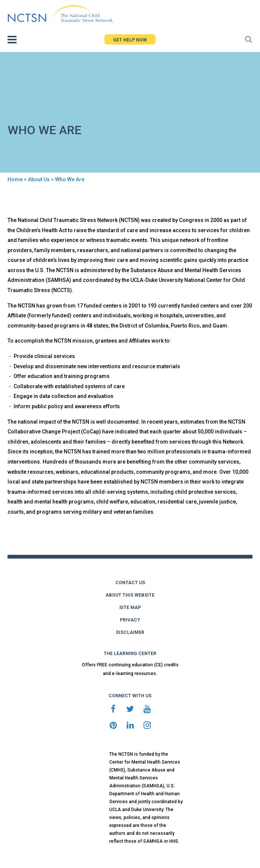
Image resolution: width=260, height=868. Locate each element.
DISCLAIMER (130, 632)
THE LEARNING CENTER (130, 654)
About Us (39, 179)
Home (15, 179)
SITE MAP (130, 608)
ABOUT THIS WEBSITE (130, 595)
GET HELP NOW (130, 40)
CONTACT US (130, 583)
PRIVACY (130, 620)
